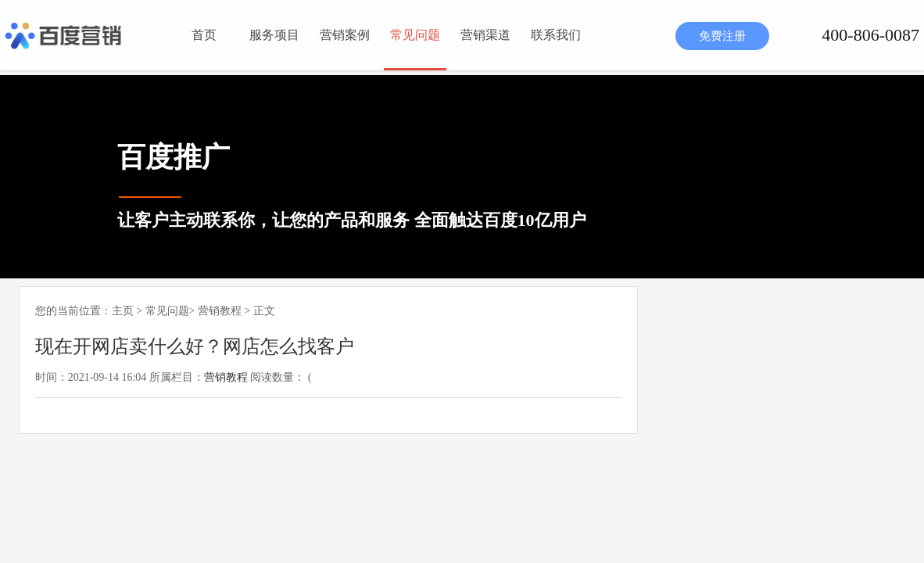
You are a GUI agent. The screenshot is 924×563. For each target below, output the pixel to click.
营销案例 (345, 35)
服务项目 (274, 35)
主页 (123, 311)
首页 (204, 35)
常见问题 (415, 35)
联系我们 (556, 35)
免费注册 (722, 36)
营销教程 (220, 311)
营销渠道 (485, 35)
